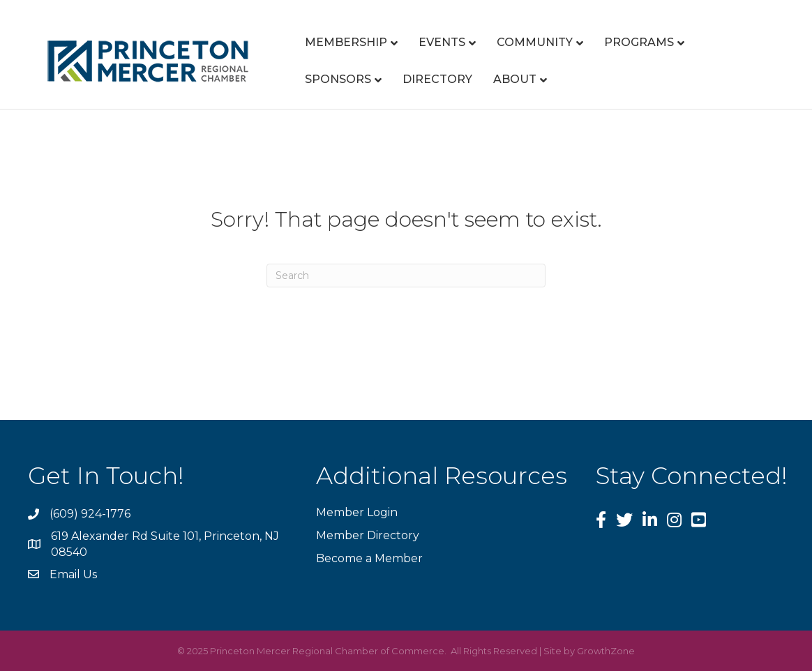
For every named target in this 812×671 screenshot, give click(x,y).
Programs (639, 42)
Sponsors (338, 79)
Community (535, 42)
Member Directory (368, 535)
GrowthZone (606, 651)
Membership (346, 42)
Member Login (357, 512)
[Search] (406, 276)
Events (442, 42)
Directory (437, 79)
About (515, 79)
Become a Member (369, 558)
